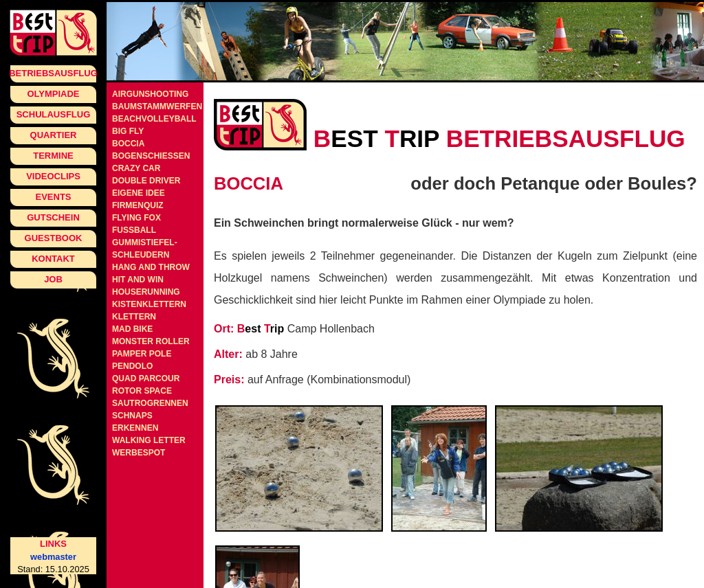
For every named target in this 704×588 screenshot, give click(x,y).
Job (53, 279)
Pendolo (132, 366)
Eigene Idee (139, 193)
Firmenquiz (138, 205)
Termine (53, 156)
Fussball (134, 230)
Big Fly (128, 131)
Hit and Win (138, 280)
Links (53, 544)
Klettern (134, 317)
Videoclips (53, 176)
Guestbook (54, 238)
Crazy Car (136, 168)
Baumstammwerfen (157, 106)
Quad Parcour (146, 378)
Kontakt (53, 259)
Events (53, 197)
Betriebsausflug (53, 73)
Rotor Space (142, 391)
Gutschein (53, 217)
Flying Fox (136, 218)
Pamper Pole (142, 354)
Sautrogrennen (150, 403)
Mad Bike (132, 329)
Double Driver (146, 181)
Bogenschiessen (151, 156)
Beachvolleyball (154, 119)
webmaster (53, 557)
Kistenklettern (149, 304)
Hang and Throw (151, 267)
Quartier (54, 135)
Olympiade (53, 94)
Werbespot (139, 453)
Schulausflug (54, 114)
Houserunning (146, 292)
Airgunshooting (150, 94)
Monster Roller (151, 341)
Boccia (128, 144)
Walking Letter (149, 440)
